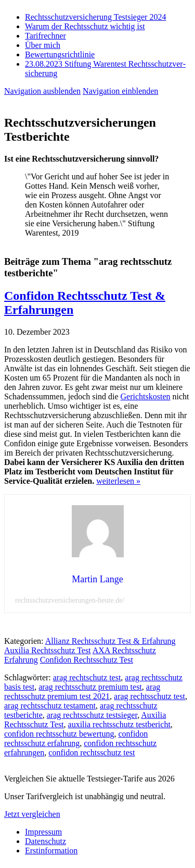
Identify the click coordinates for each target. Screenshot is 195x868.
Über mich (43, 45)
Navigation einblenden (120, 91)
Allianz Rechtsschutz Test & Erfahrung (110, 641)
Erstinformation (51, 851)
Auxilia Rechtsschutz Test (48, 650)
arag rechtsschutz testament (50, 706)
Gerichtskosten (146, 396)
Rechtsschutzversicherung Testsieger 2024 (95, 17)
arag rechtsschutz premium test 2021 (82, 692)
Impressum (43, 832)
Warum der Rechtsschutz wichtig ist (85, 26)
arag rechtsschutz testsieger (92, 715)
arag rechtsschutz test (149, 696)
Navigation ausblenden (42, 91)
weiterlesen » (118, 481)
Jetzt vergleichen (32, 814)
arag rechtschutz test (87, 677)
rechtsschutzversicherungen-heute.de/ (70, 600)
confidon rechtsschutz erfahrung (76, 738)
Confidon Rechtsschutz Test (87, 660)
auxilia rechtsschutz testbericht (119, 724)
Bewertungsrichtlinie (60, 54)
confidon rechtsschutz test (92, 753)
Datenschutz (45, 841)
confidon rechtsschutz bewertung (59, 734)
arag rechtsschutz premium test (90, 687)
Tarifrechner (45, 36)
